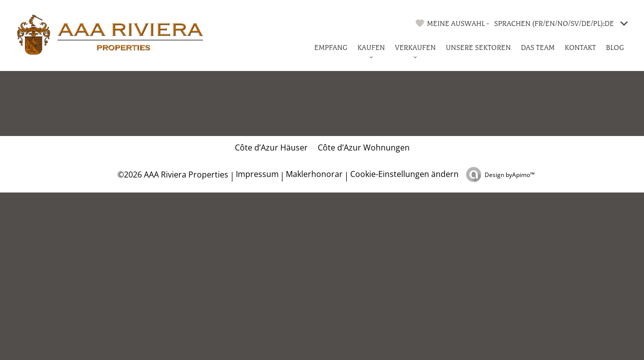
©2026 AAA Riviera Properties (172, 174)
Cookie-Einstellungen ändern (404, 174)
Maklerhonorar (314, 174)
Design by (510, 175)
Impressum (257, 174)
